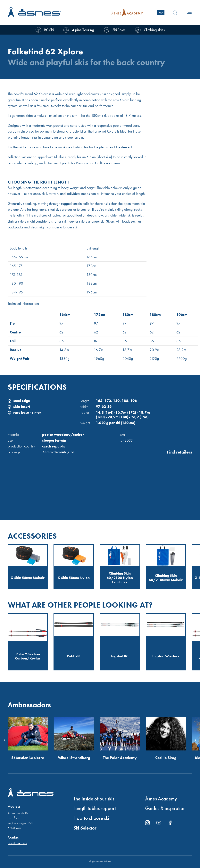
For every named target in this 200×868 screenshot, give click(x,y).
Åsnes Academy (161, 799)
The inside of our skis (94, 799)
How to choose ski (91, 818)
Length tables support (95, 808)
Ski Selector (85, 828)
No (161, 13)
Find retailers (180, 452)
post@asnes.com (17, 843)
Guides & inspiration (165, 808)
